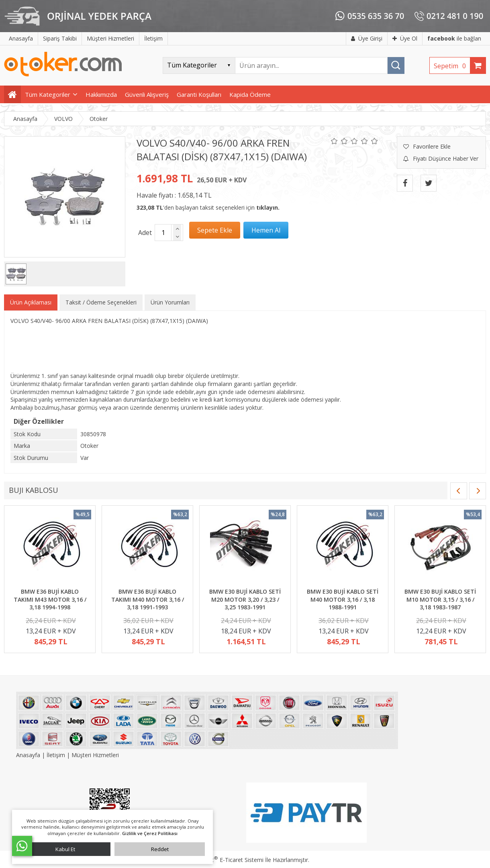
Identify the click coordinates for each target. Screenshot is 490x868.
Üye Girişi (367, 38)
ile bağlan (454, 38)
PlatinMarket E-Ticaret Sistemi (222, 860)
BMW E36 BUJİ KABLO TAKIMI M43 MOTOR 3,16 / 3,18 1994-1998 (50, 599)
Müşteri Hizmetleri (95, 755)
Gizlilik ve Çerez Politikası (150, 833)
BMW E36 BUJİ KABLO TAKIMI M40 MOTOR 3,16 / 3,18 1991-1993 (148, 599)
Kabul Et (65, 849)
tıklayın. (268, 207)
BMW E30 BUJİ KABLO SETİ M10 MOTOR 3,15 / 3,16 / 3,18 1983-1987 (440, 599)
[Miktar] (163, 233)
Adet (145, 233)
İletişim (56, 755)
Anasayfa (29, 755)
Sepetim (452, 66)
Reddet (160, 849)
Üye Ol (405, 38)
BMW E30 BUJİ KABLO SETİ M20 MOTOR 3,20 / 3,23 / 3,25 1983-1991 (245, 599)
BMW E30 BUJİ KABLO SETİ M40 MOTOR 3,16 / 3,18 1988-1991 (343, 599)
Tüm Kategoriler (48, 94)
